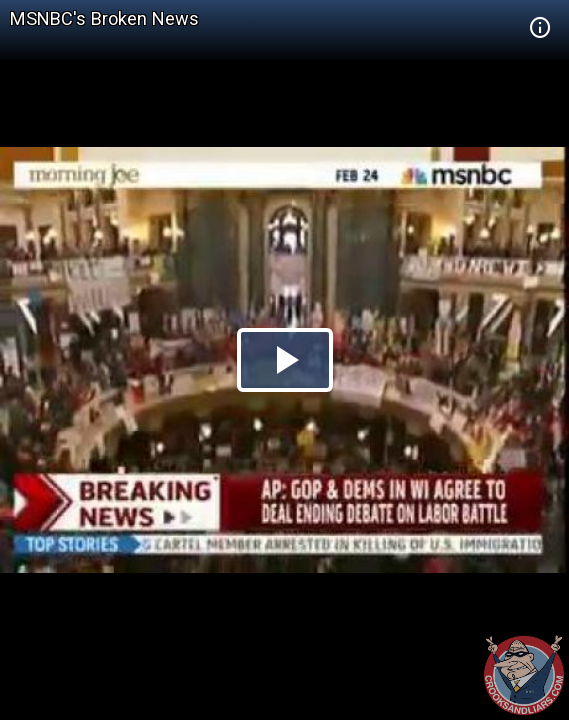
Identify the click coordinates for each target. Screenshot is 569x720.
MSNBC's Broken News (104, 18)
